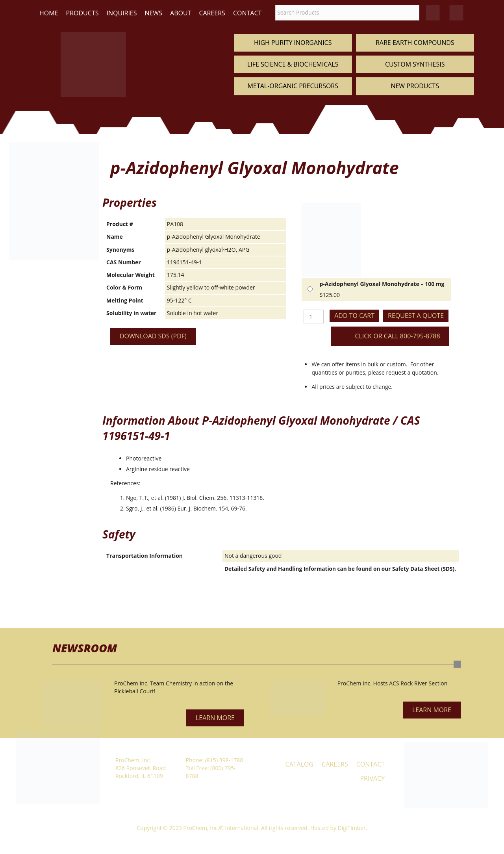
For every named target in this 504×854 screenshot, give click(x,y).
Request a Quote (416, 316)
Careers (212, 13)
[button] (215, 718)
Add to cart (354, 316)
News (154, 13)
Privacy (372, 778)
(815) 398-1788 (224, 760)
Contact (247, 13)
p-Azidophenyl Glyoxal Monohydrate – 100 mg (382, 284)
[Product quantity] (314, 317)
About (181, 13)
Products (82, 13)
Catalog (300, 764)
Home (49, 13)
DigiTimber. (353, 828)
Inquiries (121, 13)
